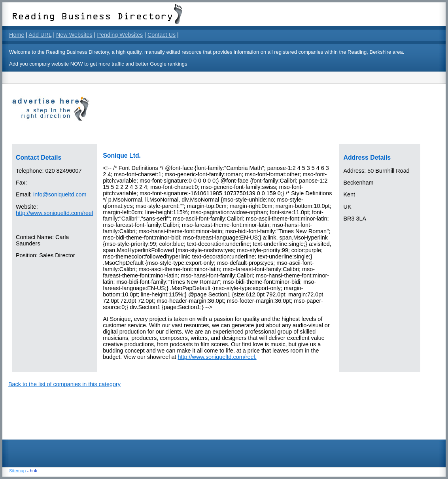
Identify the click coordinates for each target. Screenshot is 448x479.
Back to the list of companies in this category (64, 384)
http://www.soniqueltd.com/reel (54, 213)
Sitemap (17, 471)
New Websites (74, 35)
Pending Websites (120, 35)
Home (17, 35)
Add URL (40, 35)
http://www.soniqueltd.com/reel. (217, 357)
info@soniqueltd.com (60, 194)
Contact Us (162, 35)
